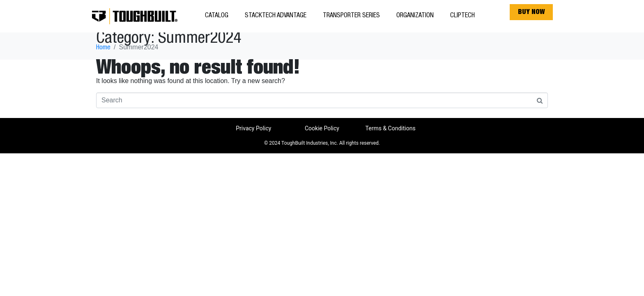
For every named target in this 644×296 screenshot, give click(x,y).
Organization (415, 16)
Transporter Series (351, 16)
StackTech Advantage (276, 16)
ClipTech (462, 16)
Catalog (217, 16)
